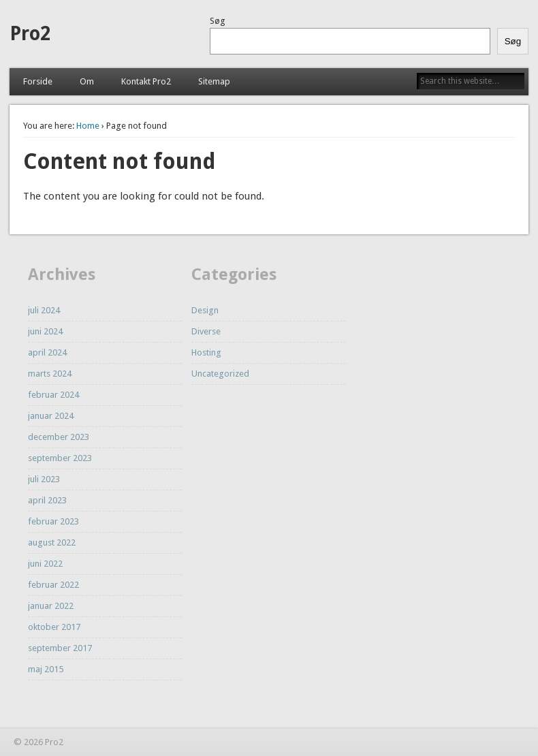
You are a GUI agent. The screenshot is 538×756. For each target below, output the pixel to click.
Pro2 (30, 34)
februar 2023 (53, 521)
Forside (38, 81)
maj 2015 (46, 669)
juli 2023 (44, 479)
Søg (218, 21)
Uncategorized (220, 374)
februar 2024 (53, 395)
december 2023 (59, 437)
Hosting (206, 352)
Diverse (206, 331)
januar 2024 (51, 416)
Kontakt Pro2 (146, 81)
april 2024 (47, 352)
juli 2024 (44, 310)
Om (87, 81)
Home (88, 126)
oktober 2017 (54, 627)
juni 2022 (45, 564)
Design (205, 310)
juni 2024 (45, 331)
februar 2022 (53, 585)
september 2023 (60, 458)
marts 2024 (50, 374)
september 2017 (60, 648)
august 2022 (52, 542)
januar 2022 (51, 606)
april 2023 (47, 500)
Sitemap (214, 81)
